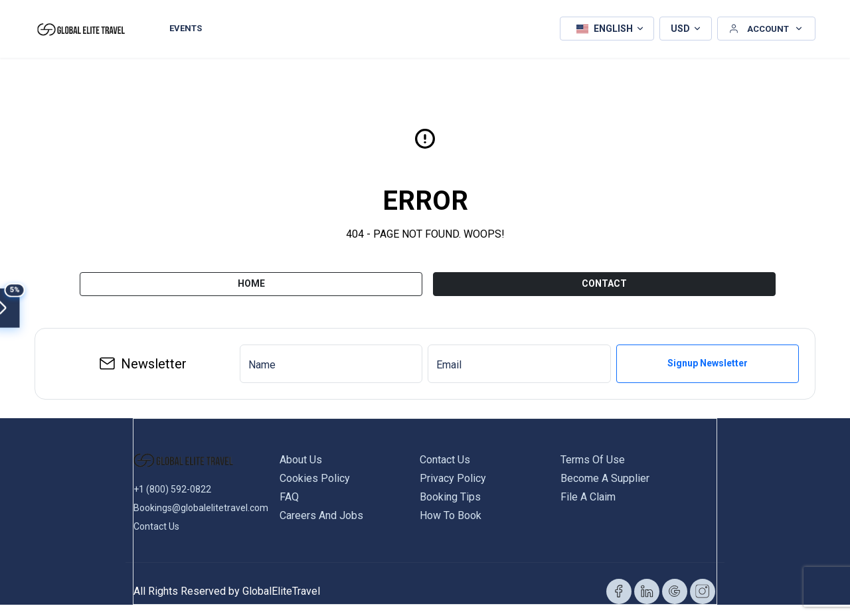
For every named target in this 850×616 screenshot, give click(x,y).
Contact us (445, 455)
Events (186, 26)
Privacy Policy (453, 474)
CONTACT (604, 279)
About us (301, 455)
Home (251, 279)
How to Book (451, 511)
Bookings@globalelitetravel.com (201, 503)
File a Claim (588, 492)
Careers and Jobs (321, 511)
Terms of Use (593, 455)
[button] (607, 27)
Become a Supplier (605, 474)
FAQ (289, 492)
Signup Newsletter (708, 359)
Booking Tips (450, 492)
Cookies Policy (315, 474)
